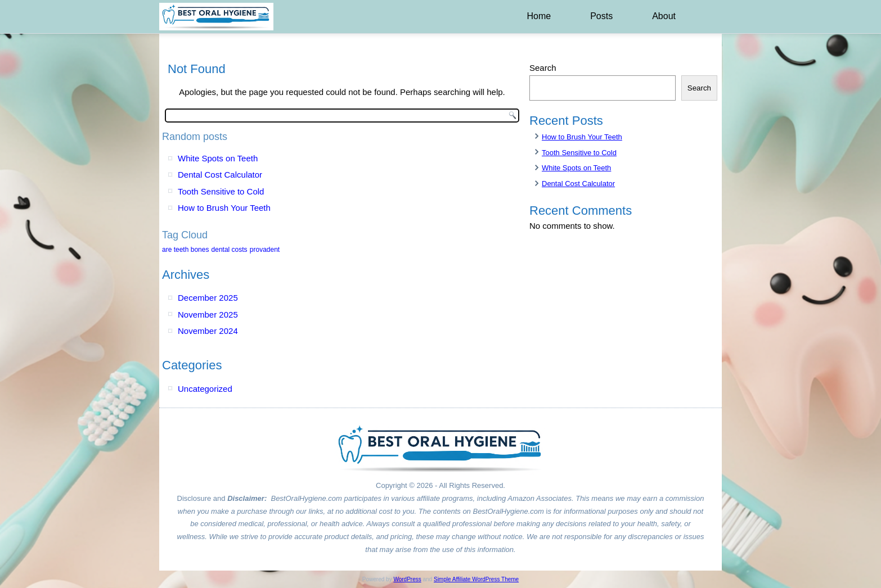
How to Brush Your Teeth (224, 208)
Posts (601, 16)
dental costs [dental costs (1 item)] (230, 250)
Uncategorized (205, 389)
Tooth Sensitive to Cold (221, 191)
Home (539, 16)
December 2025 (208, 298)
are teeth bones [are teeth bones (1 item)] (185, 250)
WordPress (407, 579)
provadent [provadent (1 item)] (265, 250)
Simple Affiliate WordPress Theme (476, 579)
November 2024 (208, 331)
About (664, 16)
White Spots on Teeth (218, 158)
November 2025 (208, 315)
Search (543, 68)
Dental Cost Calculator (220, 175)
